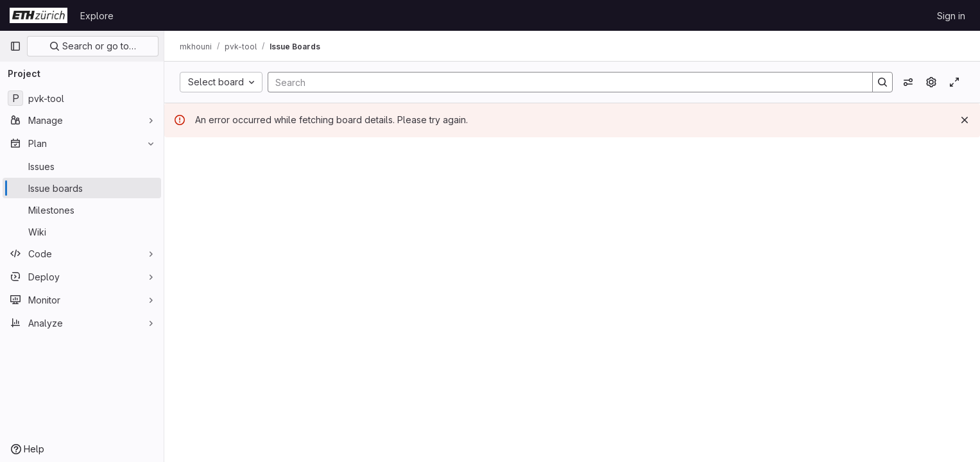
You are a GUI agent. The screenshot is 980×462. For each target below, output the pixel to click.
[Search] (564, 82)
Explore (97, 16)
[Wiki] (82, 232)
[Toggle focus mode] (954, 82)
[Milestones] (82, 210)
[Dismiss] (965, 120)
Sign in (951, 16)
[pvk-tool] (82, 98)
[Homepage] (39, 15)
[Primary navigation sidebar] (15, 46)
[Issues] (82, 166)
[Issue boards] (82, 188)
